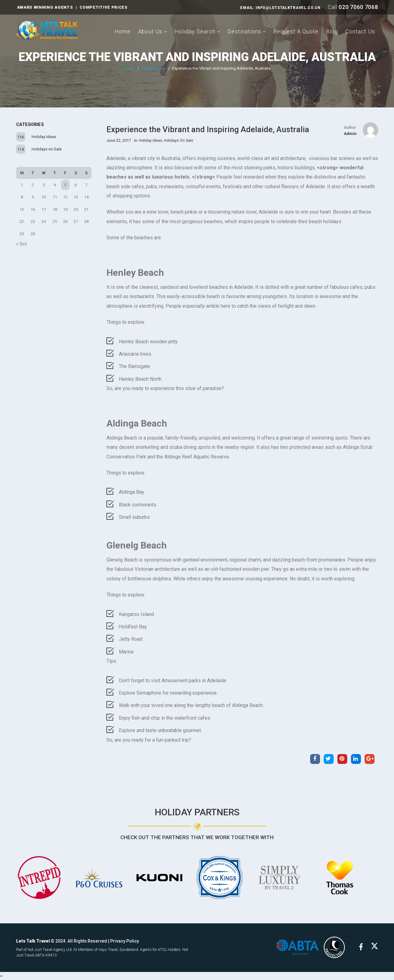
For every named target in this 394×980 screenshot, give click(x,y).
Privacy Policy (125, 941)
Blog (332, 31)
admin (350, 134)
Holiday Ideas (153, 68)
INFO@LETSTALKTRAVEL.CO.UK (288, 8)
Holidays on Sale (47, 149)
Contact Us (360, 31)
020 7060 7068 (358, 7)
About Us (150, 31)
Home (123, 31)
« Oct (21, 244)
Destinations (244, 31)
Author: (350, 128)
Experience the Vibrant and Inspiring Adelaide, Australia (197, 57)
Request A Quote (296, 31)
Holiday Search (195, 31)
